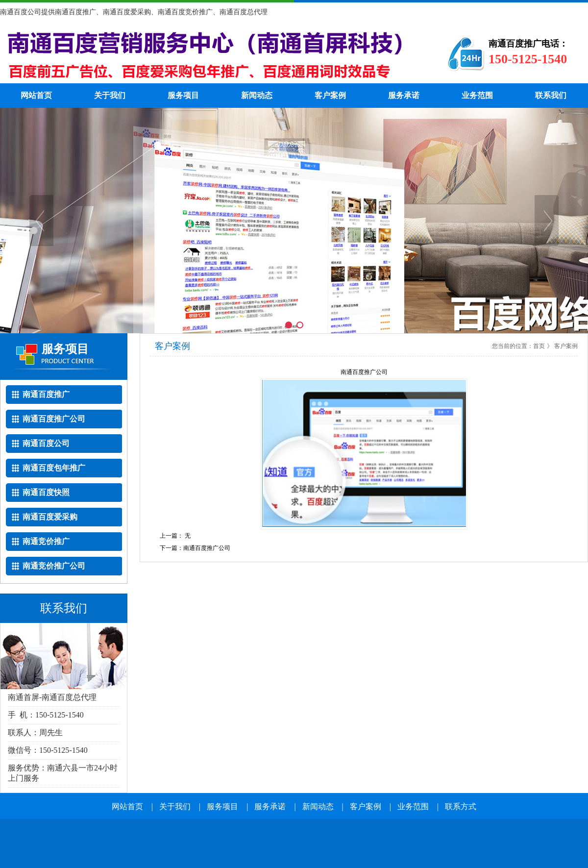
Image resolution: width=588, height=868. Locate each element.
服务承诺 (404, 95)
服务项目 (183, 95)
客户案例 (330, 95)
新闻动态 (257, 95)
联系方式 (461, 806)
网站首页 (36, 95)
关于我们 (110, 95)
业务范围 (477, 95)
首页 (539, 346)
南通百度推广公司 (207, 548)
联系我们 (551, 95)
